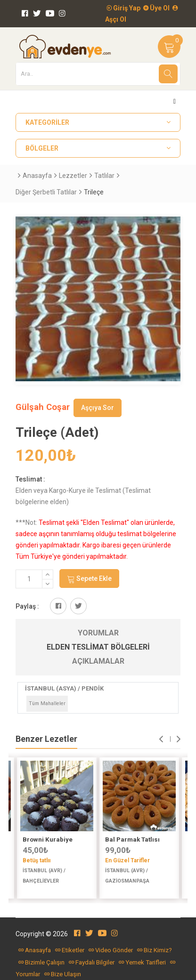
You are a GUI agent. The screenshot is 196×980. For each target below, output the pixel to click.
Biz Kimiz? (155, 950)
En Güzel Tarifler (127, 860)
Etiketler (70, 950)
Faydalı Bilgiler (92, 962)
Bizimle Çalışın (41, 962)
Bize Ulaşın (63, 974)
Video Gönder (111, 950)
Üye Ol (156, 8)
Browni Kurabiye (48, 839)
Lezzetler (73, 176)
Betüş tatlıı (37, 860)
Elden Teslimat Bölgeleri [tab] (98, 647)
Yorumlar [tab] (98, 633)
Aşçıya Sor (98, 408)
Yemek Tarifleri (142, 962)
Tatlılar (104, 176)
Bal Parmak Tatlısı (132, 839)
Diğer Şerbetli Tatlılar (46, 192)
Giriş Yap (123, 8)
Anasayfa (37, 176)
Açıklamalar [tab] (98, 661)
